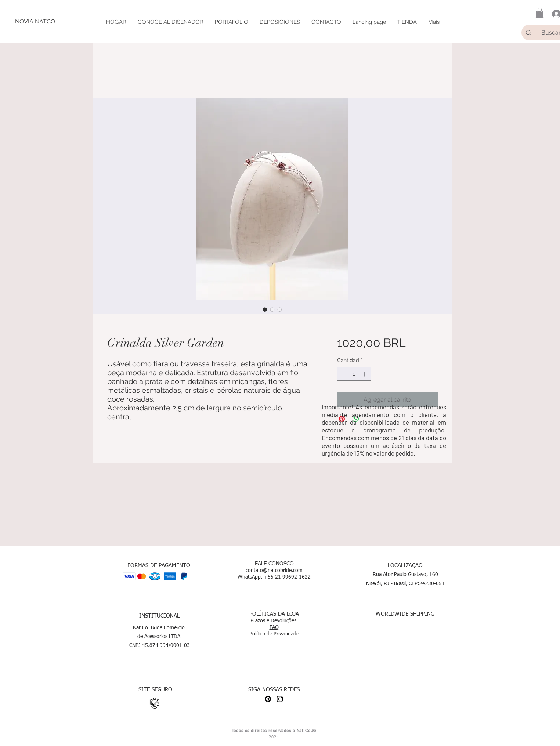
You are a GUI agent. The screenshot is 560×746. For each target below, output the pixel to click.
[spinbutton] (354, 374)
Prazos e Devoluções (274, 621)
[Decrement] (343, 374)
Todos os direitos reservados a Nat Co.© (274, 731)
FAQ (274, 627)
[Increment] (365, 374)
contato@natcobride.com (274, 571)
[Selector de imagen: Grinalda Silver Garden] (265, 309)
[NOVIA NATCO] (35, 22)
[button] (540, 13)
